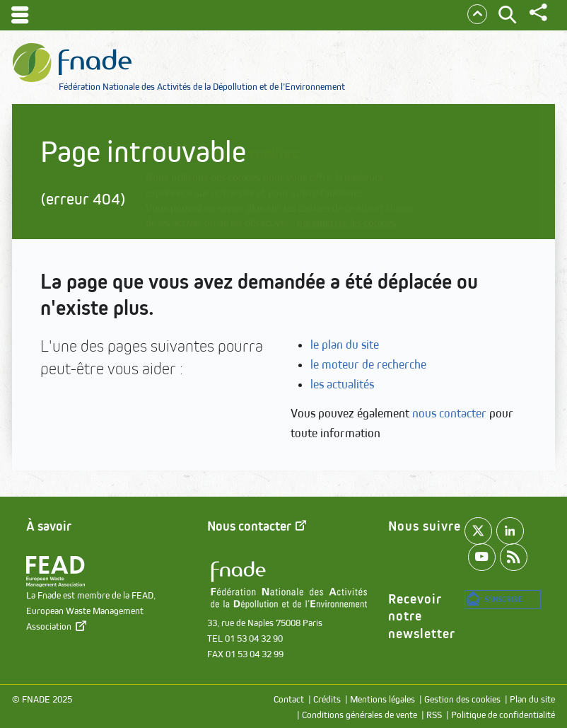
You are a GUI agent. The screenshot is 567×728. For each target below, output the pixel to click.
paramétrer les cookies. (348, 223)
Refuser (287, 293)
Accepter (368, 272)
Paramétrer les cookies (235, 272)
